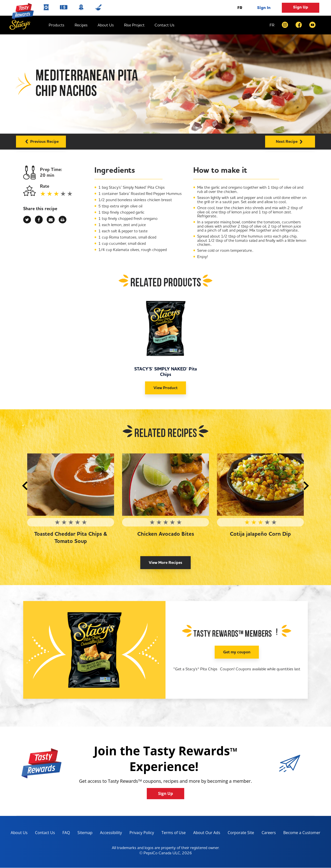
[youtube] (312, 25)
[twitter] (27, 220)
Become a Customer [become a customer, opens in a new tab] (301, 834)
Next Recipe (290, 141)
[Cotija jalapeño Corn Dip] (260, 485)
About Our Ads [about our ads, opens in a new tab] (205, 834)
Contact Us (165, 25)
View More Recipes (165, 563)
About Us (106, 25)
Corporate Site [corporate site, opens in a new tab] (240, 834)
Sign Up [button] (301, 7)
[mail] (51, 220)
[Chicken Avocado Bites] (165, 485)
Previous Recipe (41, 141)
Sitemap (84, 833)
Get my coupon (237, 652)
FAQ (65, 833)
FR (240, 8)
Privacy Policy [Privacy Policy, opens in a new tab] (139, 834)
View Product (165, 388)
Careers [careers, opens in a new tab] (268, 834)
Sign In (264, 8)
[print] (63, 220)
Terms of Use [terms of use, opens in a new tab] (172, 834)
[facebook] (299, 25)
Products (57, 25)
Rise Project (134, 25)
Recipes (81, 25)
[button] (25, 486)
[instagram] (285, 25)
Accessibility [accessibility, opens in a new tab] (108, 834)
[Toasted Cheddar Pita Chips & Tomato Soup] (71, 485)
